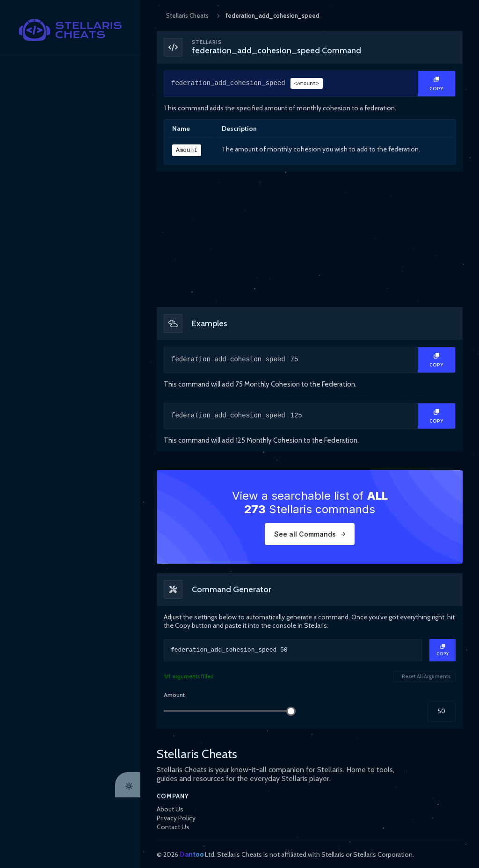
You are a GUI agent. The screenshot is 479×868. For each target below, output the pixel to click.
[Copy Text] (436, 84)
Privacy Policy (176, 818)
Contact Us (173, 827)
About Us (170, 809)
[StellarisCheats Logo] (70, 30)
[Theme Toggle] (128, 855)
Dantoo (192, 854)
